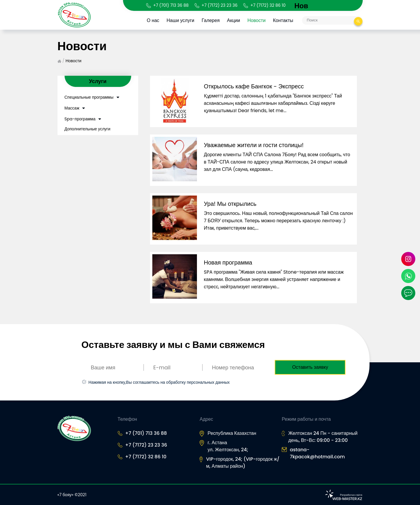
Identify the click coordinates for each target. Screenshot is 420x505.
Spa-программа (80, 119)
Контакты (283, 20)
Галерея (211, 20)
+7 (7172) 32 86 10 (268, 5)
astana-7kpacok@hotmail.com (317, 453)
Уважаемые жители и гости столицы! (254, 145)
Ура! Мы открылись (230, 204)
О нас (153, 20)
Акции (234, 20)
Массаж (72, 108)
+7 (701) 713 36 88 (171, 5)
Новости (257, 20)
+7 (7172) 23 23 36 (220, 5)
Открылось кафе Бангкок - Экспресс (254, 86)
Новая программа (228, 262)
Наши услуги (181, 20)
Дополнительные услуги (88, 129)
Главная (59, 61)
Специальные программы (89, 97)
